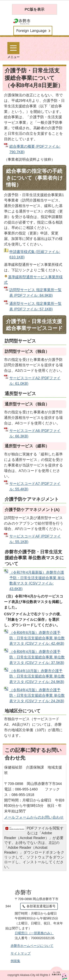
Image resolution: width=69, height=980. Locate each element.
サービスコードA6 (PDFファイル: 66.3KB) (35, 433)
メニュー (13, 50)
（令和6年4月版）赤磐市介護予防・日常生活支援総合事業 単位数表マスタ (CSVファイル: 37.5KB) (37, 657)
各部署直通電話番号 (41, 906)
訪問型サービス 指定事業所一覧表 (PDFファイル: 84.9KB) (35, 293)
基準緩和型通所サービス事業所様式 (33, 280)
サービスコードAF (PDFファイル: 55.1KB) (35, 539)
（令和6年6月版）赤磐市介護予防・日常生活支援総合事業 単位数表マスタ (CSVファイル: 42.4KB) (37, 638)
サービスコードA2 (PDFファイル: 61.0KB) (35, 381)
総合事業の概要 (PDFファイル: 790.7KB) (35, 149)
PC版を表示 (34, 9)
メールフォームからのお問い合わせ (34, 817)
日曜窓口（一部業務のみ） (34, 933)
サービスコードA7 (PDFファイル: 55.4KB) (35, 486)
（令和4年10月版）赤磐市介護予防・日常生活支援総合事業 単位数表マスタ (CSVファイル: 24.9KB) (37, 676)
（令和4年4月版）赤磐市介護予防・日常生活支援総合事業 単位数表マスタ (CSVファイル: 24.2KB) (37, 695)
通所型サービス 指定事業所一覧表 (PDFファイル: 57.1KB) (35, 306)
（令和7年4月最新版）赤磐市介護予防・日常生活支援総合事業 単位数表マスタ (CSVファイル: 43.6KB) (37, 581)
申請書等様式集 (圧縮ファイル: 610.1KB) (35, 254)
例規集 (15, 961)
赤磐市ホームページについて (32, 946)
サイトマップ (21, 953)
